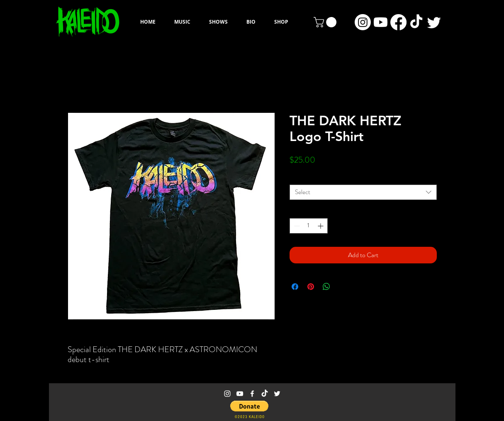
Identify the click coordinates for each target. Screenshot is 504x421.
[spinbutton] (309, 226)
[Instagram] (363, 22)
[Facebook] (398, 22)
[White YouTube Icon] (240, 394)
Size (296, 178)
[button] (326, 22)
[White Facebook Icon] (252, 394)
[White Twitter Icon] (277, 394)
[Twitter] (434, 22)
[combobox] (363, 192)
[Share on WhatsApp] (326, 287)
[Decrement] (296, 226)
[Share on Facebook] (295, 287)
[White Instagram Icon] (227, 394)
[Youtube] (381, 22)
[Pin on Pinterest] (311, 287)
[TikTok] (416, 22)
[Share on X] (342, 287)
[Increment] (321, 226)
